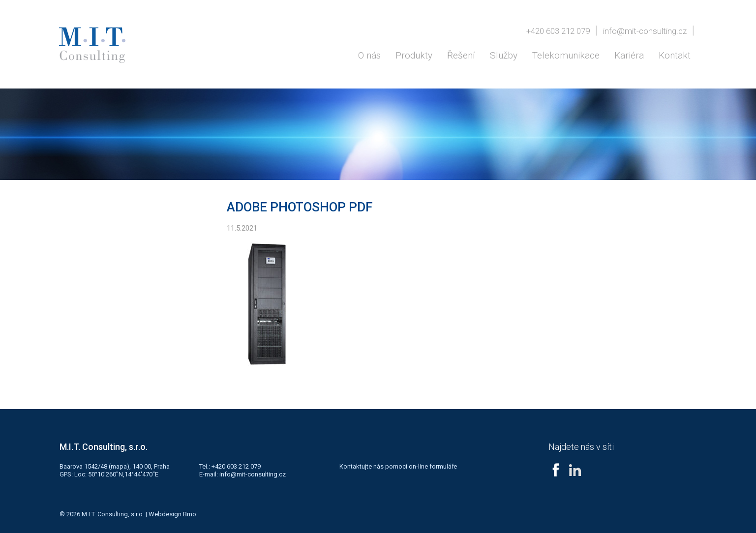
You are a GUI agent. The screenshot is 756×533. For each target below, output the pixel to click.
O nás (369, 55)
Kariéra (629, 55)
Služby (504, 55)
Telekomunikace (566, 55)
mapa (119, 466)
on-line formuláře (433, 466)
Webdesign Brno (172, 514)
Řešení (461, 55)
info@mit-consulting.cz (645, 31)
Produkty (414, 55)
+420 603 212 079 (558, 31)
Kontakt (675, 55)
